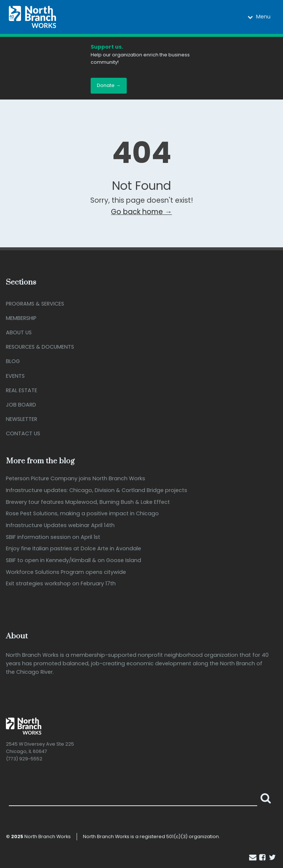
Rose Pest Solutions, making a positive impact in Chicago (82, 514)
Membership (21, 318)
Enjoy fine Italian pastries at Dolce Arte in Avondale (74, 549)
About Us (19, 332)
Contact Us (23, 433)
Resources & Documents (40, 347)
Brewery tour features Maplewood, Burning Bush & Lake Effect (88, 502)
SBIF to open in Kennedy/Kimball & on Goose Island (74, 560)
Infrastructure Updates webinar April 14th (60, 525)
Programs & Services (35, 304)
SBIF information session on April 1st (53, 537)
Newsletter (22, 419)
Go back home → (141, 212)
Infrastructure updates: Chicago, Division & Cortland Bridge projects (97, 490)
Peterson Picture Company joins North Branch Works (76, 479)
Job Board (21, 405)
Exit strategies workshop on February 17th (61, 584)
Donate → (109, 85)
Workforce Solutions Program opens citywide (66, 572)
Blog (13, 361)
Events (15, 376)
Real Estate (22, 390)
